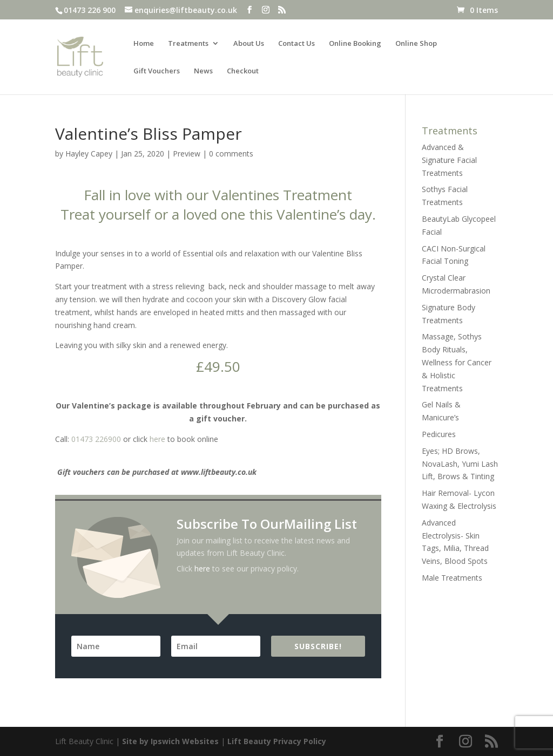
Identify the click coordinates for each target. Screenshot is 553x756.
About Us (249, 44)
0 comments (231, 154)
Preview (187, 154)
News (203, 71)
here (157, 439)
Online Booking (355, 44)
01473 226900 (96, 439)
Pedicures (439, 434)
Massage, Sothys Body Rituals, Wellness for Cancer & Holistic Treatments (457, 362)
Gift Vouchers (157, 71)
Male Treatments (452, 578)
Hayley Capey (89, 154)
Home (144, 44)
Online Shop (416, 44)
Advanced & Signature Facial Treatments (449, 160)
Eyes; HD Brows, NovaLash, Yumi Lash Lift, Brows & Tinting (460, 464)
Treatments (188, 44)
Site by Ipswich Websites (170, 741)
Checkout (243, 71)
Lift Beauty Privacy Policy (277, 741)
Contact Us (296, 44)
